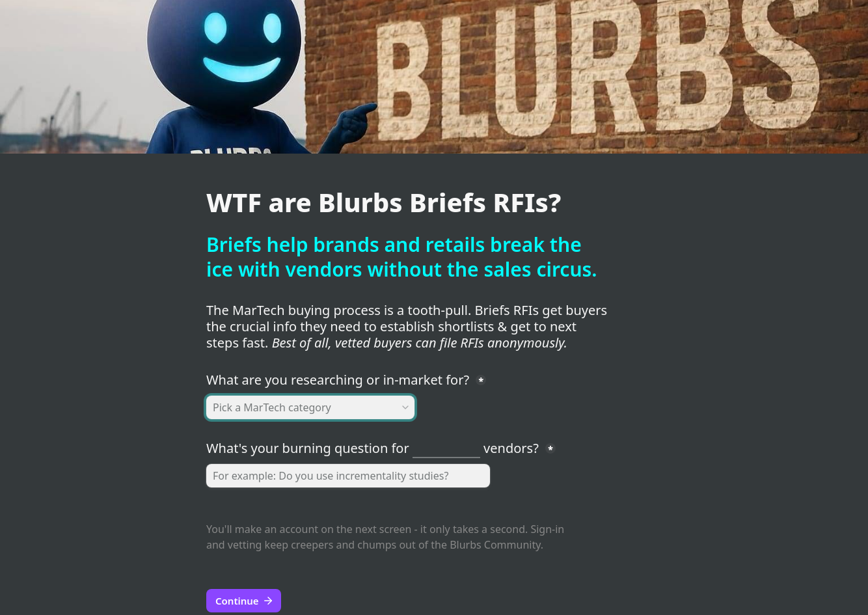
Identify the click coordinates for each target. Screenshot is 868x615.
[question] (348, 476)
